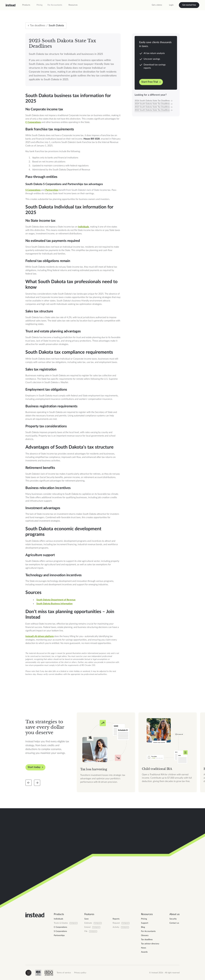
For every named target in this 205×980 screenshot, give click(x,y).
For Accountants (55, 5)
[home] (11, 5)
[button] (26, 5)
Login (171, 5)
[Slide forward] (37, 783)
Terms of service (64, 973)
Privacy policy (80, 973)
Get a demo (157, 5)
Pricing (39, 5)
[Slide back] (29, 783)
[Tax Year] (156, 101)
